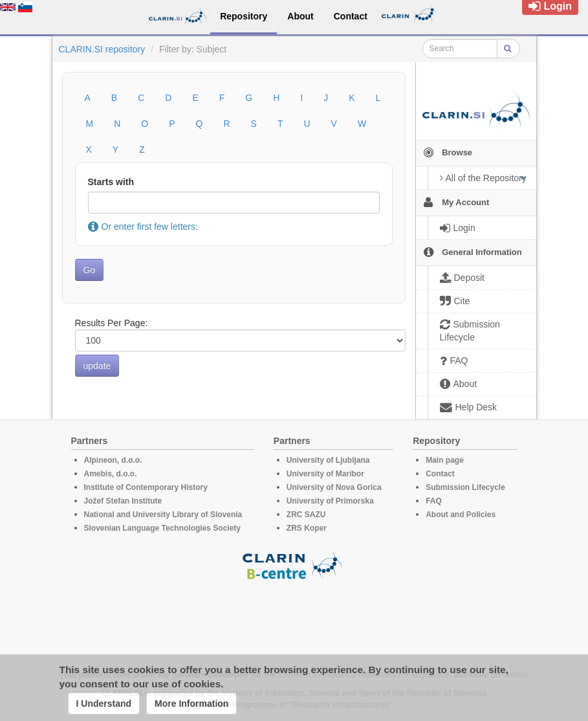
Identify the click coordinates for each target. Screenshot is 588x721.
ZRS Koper (307, 528)
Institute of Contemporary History (146, 487)
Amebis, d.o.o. (111, 474)
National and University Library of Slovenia (163, 515)
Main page (445, 460)
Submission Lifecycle (465, 487)
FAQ (434, 501)
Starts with (111, 182)
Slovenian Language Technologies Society (163, 528)
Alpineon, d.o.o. (113, 460)
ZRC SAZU (306, 515)
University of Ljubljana (328, 460)
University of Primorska (330, 501)
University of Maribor (325, 474)
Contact (440, 474)
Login (550, 6)
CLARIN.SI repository (102, 49)
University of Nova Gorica (334, 487)
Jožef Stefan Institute (123, 501)
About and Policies (461, 515)
